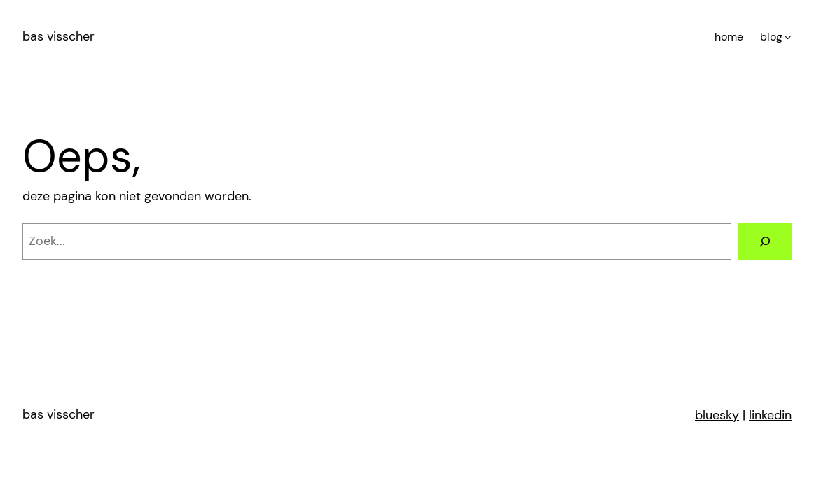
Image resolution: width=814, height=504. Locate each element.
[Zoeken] (765, 241)
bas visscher (58, 36)
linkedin (770, 415)
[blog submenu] (788, 37)
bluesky (717, 415)
